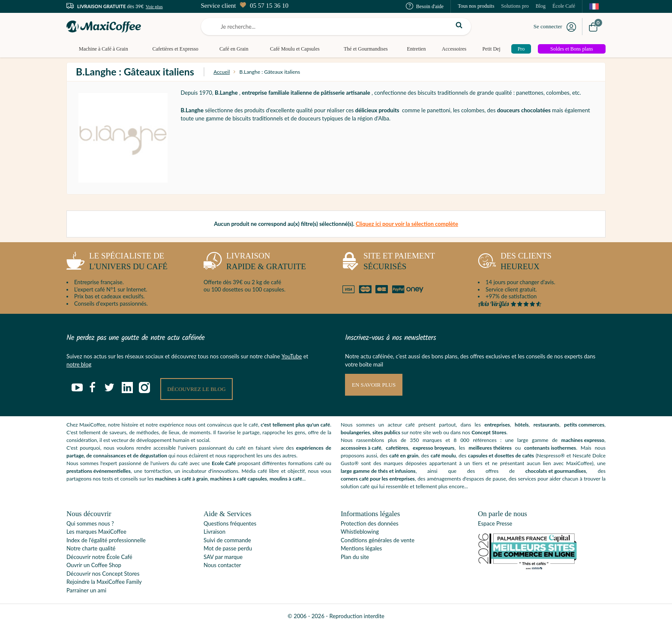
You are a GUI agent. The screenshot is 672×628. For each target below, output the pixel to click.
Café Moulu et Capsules (295, 49)
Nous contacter (222, 565)
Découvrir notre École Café (99, 557)
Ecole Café (224, 463)
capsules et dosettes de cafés (501, 455)
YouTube (292, 356)
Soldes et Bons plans (572, 49)
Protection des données (370, 523)
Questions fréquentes (230, 523)
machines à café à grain (181, 479)
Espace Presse (495, 523)
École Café (564, 6)
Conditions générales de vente (378, 540)
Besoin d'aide (425, 6)
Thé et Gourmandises (366, 49)
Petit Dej (491, 49)
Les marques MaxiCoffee (96, 532)
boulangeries (355, 432)
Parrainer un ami (86, 590)
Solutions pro (515, 6)
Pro (521, 49)
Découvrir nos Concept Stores (103, 574)
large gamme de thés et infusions (378, 471)
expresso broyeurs (433, 448)
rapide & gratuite (255, 263)
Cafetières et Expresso (175, 49)
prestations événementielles (99, 471)
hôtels (522, 425)
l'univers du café (117, 263)
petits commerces (584, 425)
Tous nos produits (476, 6)
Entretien (416, 49)
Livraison (214, 532)
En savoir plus (374, 385)
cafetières (397, 448)
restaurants (546, 425)
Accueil (222, 72)
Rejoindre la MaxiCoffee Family (104, 582)
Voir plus (154, 6)
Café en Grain (234, 49)
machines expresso (583, 440)
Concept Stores (489, 432)
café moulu (443, 455)
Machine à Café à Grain (103, 49)
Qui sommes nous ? (90, 523)
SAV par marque (223, 557)
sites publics (386, 432)
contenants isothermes (550, 448)
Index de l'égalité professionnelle (106, 540)
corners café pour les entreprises (378, 479)
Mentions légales (361, 548)
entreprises (497, 425)
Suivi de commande (227, 540)
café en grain (404, 455)
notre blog (79, 364)
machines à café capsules (238, 479)
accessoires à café (361, 448)
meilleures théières (490, 448)
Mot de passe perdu (228, 548)
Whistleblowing (360, 532)
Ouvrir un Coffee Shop (94, 565)
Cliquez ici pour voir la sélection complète (407, 224)
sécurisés (388, 263)
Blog (541, 6)
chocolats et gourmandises (556, 471)
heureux (515, 263)
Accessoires (454, 49)
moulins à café (286, 479)
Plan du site (355, 557)
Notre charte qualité (91, 548)
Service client (244, 6)
